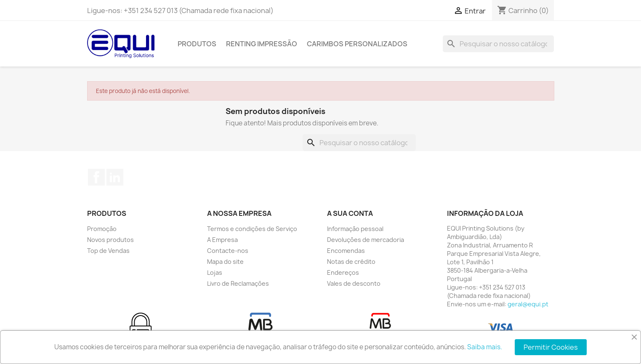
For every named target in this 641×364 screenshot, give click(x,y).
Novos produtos (110, 240)
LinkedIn (115, 177)
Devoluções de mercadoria (366, 240)
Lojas (215, 272)
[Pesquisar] (498, 44)
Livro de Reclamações (238, 283)
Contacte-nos (228, 251)
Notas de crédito (351, 262)
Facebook (96, 177)
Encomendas (346, 251)
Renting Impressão (262, 44)
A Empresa (222, 240)
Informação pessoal (355, 229)
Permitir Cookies (551, 347)
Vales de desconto (354, 283)
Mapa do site (225, 262)
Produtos (197, 44)
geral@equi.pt (528, 304)
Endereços (343, 272)
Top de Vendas (108, 251)
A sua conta (350, 213)
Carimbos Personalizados (357, 44)
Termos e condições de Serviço (252, 229)
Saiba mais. (485, 347)
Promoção (102, 229)
